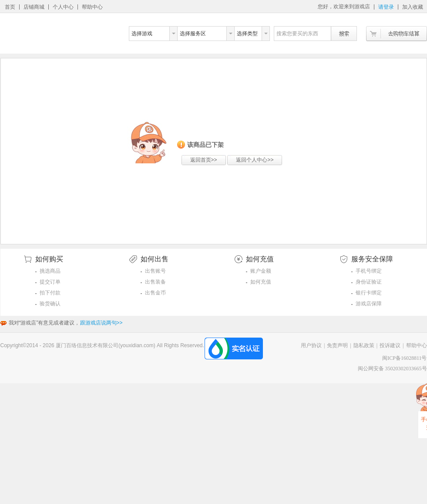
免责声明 (337, 345)
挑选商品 (50, 271)
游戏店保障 (369, 304)
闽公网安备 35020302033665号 (392, 369)
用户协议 (311, 345)
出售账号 (155, 271)
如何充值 (261, 282)
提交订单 (50, 282)
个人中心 (63, 7)
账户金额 (261, 271)
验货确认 (50, 304)
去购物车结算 (397, 34)
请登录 (386, 7)
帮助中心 (92, 7)
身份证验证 (369, 282)
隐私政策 (364, 345)
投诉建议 (390, 345)
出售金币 (155, 293)
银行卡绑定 (369, 293)
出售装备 (155, 282)
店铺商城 (34, 7)
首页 (10, 7)
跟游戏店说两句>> (101, 323)
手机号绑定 (369, 271)
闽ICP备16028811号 (404, 358)
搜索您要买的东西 (297, 34)
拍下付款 (50, 293)
